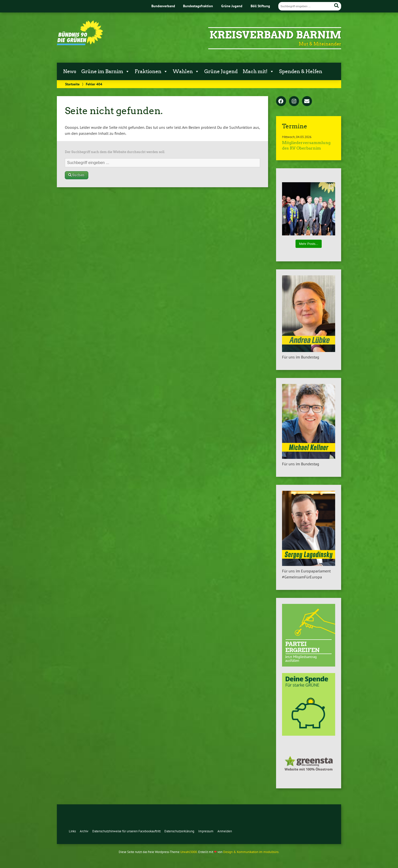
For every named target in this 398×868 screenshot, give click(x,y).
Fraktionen (151, 71)
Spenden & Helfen (301, 71)
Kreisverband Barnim (275, 35)
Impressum (206, 831)
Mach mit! (258, 71)
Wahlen (186, 71)
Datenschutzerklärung (179, 831)
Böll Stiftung (260, 6)
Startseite (72, 84)
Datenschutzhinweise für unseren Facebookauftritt (126, 831)
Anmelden (225, 831)
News (70, 71)
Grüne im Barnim (105, 71)
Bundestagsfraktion (198, 6)
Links (72, 831)
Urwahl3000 (189, 852)
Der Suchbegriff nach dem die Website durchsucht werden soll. (115, 152)
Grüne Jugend (232, 6)
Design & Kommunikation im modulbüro (251, 852)
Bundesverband (163, 6)
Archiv (84, 831)
